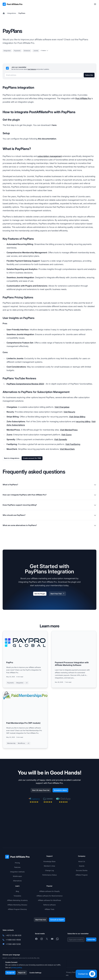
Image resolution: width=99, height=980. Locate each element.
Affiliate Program (82, 875)
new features (32, 69)
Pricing (17, 863)
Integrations (12, 13)
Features (17, 867)
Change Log (49, 870)
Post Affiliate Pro (83, 98)
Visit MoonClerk (67, 449)
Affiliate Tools (49, 909)
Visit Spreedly (61, 439)
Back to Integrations (12, 458)
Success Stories (82, 870)
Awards (82, 866)
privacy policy (17, 967)
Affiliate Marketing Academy (17, 900)
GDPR (66, 975)
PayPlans (22, 13)
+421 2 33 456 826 (13, 935)
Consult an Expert (57, 920)
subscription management (50, 156)
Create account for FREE (32, 458)
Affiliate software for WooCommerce (49, 896)
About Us (82, 861)
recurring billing (83, 421)
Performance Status (49, 875)
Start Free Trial (57, 594)
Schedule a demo (60, 790)
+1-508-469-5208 (13, 944)
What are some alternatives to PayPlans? (49, 526)
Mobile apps (17, 876)
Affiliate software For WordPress (49, 900)
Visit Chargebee (62, 407)
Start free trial (41, 920)
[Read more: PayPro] (25, 659)
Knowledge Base (49, 861)
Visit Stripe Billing (77, 417)
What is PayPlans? (49, 485)
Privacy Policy (71, 972)
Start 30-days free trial (41, 790)
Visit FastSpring (73, 444)
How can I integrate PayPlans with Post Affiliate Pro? (49, 495)
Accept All (10, 973)
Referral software (49, 905)
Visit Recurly (69, 412)
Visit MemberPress (69, 430)
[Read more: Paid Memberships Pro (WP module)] (25, 720)
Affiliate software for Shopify (49, 891)
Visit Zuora (66, 435)
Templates (17, 896)
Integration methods (17, 872)
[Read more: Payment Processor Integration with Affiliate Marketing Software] (74, 659)
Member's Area (49, 866)
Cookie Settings (35, 973)
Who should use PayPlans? (49, 515)
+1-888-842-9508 (13, 940)
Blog (17, 891)
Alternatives (17, 881)
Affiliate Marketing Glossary (17, 905)
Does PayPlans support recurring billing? (49, 505)
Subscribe (89, 75)
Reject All (22, 973)
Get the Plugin (40, 594)
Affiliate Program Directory (17, 909)
